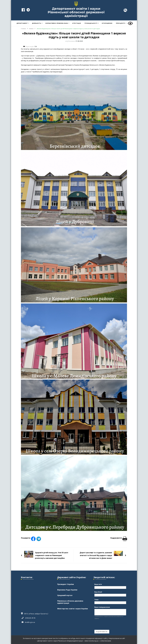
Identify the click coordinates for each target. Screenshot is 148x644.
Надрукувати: (119, 538)
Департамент (22, 23)
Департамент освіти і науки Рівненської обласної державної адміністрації (76, 12)
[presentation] (108, 625)
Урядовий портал (65, 595)
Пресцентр (120, 23)
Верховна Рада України (67, 590)
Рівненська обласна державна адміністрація (70, 602)
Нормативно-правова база (57, 23)
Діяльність (37, 23)
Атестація (77, 23)
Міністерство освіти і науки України (73, 609)
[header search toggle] (125, 10)
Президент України (66, 584)
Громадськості (91, 23)
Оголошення (107, 23)
